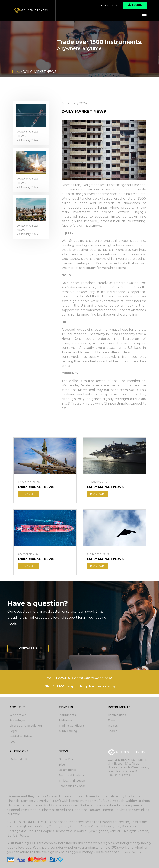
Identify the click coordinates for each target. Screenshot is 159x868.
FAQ (13, 742)
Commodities (117, 716)
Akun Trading (68, 732)
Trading (66, 708)
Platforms (65, 721)
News (64, 752)
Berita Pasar (67, 760)
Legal (13, 732)
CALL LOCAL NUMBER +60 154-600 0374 (79, 681)
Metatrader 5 (18, 760)
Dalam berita (67, 770)
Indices (113, 727)
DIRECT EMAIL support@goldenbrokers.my (79, 689)
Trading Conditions (72, 727)
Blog (62, 765)
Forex (112, 721)
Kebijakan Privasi (21, 737)
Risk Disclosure (136, 852)
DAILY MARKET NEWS (28, 136)
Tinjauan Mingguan (72, 781)
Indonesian (108, 5)
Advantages (18, 721)
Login (135, 5)
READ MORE (30, 495)
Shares (113, 732)
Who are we (18, 716)
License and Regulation (26, 727)
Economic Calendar (72, 786)
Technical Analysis (71, 775)
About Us (18, 708)
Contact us (30, 650)
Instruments (67, 716)
